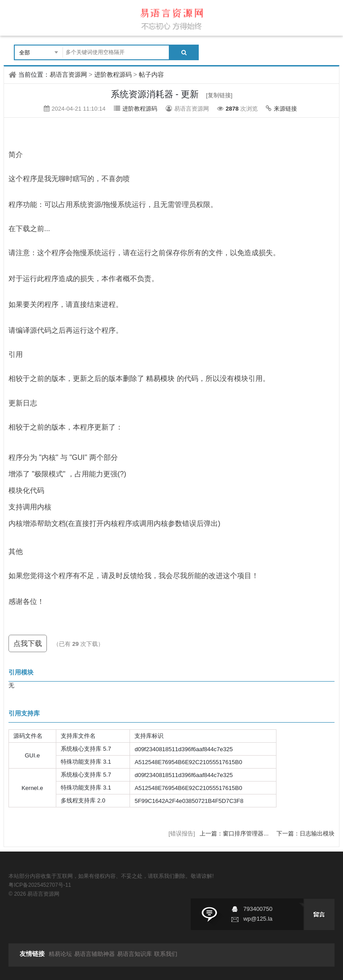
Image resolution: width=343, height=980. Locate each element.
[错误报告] (182, 833)
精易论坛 (60, 954)
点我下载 (28, 643)
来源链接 (285, 109)
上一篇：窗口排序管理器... (235, 833)
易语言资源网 (68, 74)
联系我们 (166, 954)
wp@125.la (258, 919)
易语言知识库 (134, 954)
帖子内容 (151, 74)
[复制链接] (219, 95)
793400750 (258, 909)
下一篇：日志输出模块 (305, 833)
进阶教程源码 (113, 74)
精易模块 (160, 379)
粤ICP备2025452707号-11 (40, 885)
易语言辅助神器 (94, 954)
